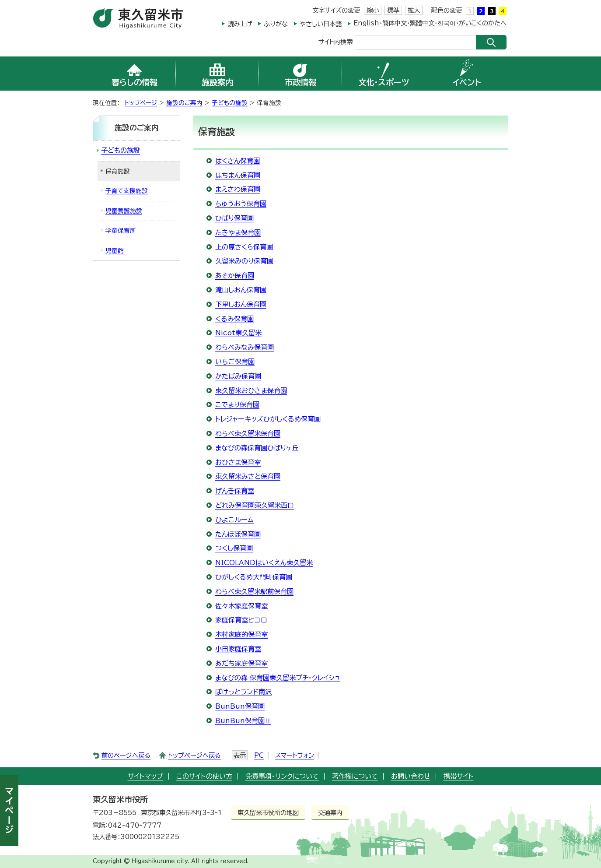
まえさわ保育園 (238, 189)
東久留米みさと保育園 (248, 476)
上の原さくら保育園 (244, 247)
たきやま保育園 (238, 233)
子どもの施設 (230, 103)
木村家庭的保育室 (241, 634)
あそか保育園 (235, 276)
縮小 (373, 10)
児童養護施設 (124, 211)
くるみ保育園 (234, 319)
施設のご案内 (184, 103)
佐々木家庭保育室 (241, 606)
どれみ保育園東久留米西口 (255, 505)
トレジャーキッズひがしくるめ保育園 (268, 419)
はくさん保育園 (238, 161)
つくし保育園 (234, 548)
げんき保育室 (235, 491)
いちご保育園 (235, 362)
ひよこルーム (234, 520)
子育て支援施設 (127, 191)
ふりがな (276, 24)
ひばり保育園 (234, 218)
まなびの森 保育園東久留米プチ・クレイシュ (278, 678)
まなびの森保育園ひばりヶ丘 (257, 448)
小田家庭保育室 (238, 649)
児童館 (115, 251)
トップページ (141, 103)
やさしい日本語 (321, 24)
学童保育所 (121, 231)
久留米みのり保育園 (244, 261)
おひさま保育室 (238, 462)
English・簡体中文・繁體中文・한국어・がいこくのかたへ (430, 23)
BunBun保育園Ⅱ (243, 721)
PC (259, 755)
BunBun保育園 (240, 706)
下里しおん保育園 (241, 304)
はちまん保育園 (238, 175)
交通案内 (330, 813)
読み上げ (240, 24)
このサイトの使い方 (204, 776)
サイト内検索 (335, 41)
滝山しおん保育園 (241, 290)
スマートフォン (295, 755)
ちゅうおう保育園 (241, 204)
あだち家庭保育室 (241, 663)
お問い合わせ (411, 776)
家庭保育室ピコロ (241, 620)
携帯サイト (459, 776)
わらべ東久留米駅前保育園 (254, 592)
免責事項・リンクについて (282, 776)
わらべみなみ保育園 (245, 347)
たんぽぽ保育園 (238, 534)
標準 (393, 10)
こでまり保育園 (237, 405)
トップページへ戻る (194, 755)
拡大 (414, 10)
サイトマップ (145, 776)
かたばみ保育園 (238, 376)
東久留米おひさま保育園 (251, 391)
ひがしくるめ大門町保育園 (254, 577)
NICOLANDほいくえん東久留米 (264, 563)
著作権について (355, 776)
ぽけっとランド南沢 (243, 692)
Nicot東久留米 (238, 333)
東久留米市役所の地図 (268, 813)
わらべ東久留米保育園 (248, 434)
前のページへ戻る (126, 755)
